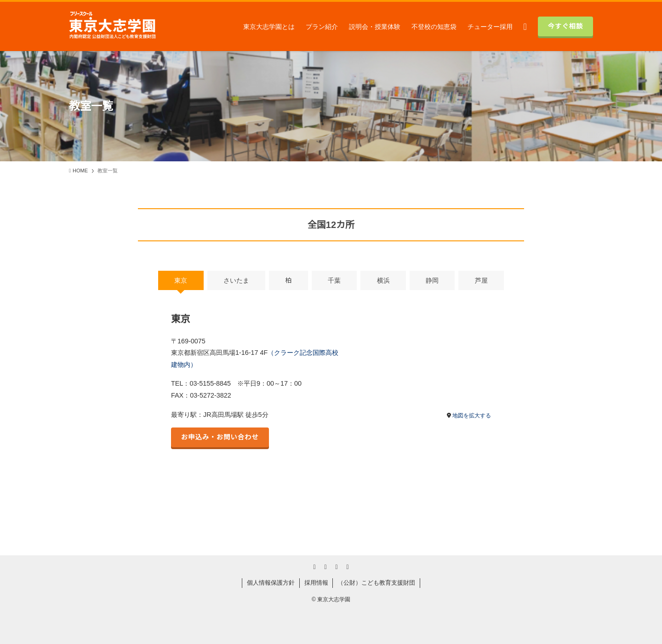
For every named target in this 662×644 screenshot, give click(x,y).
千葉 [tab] (334, 280)
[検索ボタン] (525, 26)
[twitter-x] (314, 567)
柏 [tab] (288, 280)
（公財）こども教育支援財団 (376, 583)
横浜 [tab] (383, 280)
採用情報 (316, 583)
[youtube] (325, 567)
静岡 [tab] (432, 280)
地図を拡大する (472, 416)
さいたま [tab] (236, 280)
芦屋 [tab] (481, 280)
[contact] (348, 567)
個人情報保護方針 (271, 583)
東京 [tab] (181, 280)
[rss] (337, 567)
